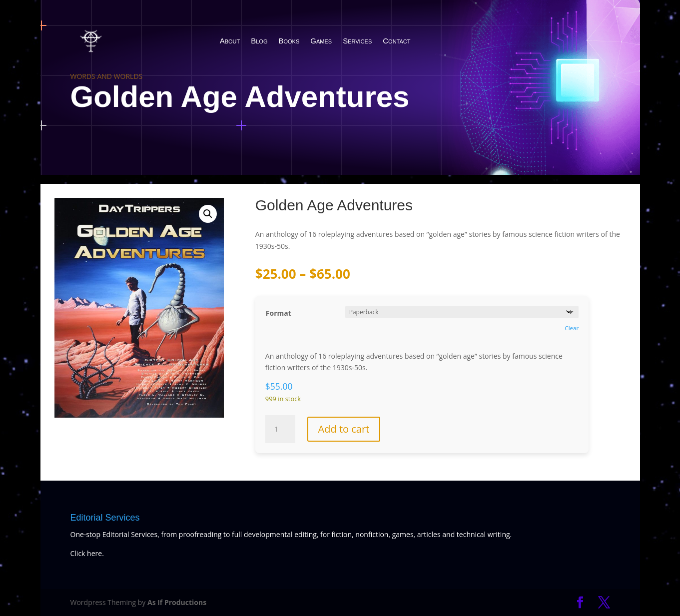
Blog (259, 41)
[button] (208, 214)
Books (289, 41)
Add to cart (344, 429)
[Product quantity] (280, 429)
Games (321, 41)
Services (357, 41)
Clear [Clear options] (572, 328)
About (230, 41)
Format (279, 313)
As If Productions (177, 602)
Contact (396, 41)
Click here (86, 553)
